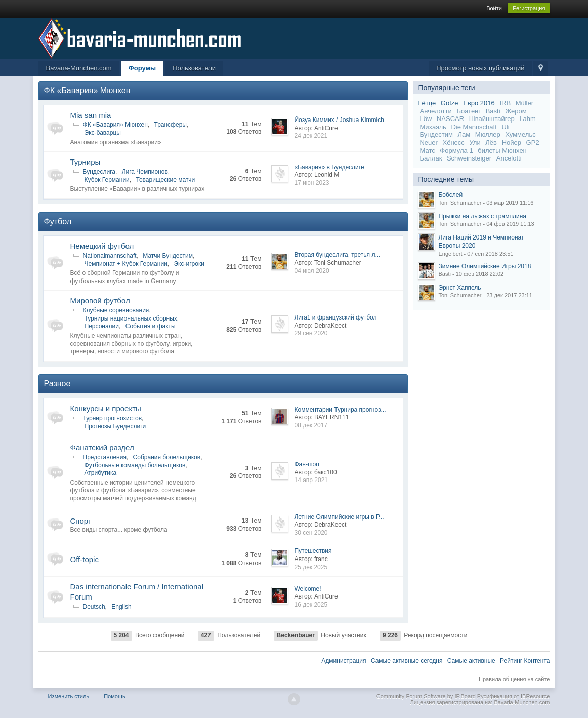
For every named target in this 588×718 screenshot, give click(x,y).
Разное (57, 384)
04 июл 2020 (311, 271)
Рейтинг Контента (525, 661)
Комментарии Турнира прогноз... (340, 410)
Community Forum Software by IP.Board (426, 696)
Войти (494, 8)
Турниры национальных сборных (131, 318)
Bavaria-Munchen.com (79, 68)
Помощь (115, 696)
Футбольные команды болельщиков (135, 465)
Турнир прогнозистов (113, 418)
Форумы (142, 68)
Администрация (344, 661)
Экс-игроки (189, 264)
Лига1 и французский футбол (335, 317)
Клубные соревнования (116, 310)
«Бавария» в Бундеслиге (329, 167)
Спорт (81, 521)
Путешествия (313, 551)
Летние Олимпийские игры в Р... (339, 517)
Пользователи (194, 68)
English (121, 607)
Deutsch (94, 607)
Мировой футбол (100, 301)
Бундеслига (99, 172)
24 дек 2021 (311, 136)
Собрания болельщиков (167, 457)
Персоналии (102, 326)
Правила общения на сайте (514, 679)
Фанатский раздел (102, 447)
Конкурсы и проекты (106, 408)
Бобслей (450, 195)
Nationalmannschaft (110, 256)
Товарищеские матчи (165, 180)
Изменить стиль (69, 696)
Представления (105, 457)
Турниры (86, 162)
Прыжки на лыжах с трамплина (482, 216)
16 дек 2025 (311, 605)
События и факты (151, 326)
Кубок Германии (107, 180)
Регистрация (529, 8)
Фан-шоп (306, 464)
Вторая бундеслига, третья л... (337, 255)
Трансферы (170, 125)
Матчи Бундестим (168, 256)
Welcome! (307, 589)
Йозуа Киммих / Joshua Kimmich (339, 120)
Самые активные (471, 661)
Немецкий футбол (102, 246)
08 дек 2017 (311, 425)
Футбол (58, 222)
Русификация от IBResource (513, 696)
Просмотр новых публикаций (480, 68)
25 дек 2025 (311, 567)
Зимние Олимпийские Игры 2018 (485, 266)
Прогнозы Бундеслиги (115, 426)
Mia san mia (91, 115)
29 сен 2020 (311, 333)
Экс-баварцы (103, 133)
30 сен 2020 (311, 533)
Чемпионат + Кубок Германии (126, 264)
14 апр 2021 (311, 480)
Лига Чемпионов (145, 172)
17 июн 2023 (311, 183)
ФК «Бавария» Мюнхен (87, 90)
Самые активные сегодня (407, 661)
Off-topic (85, 559)
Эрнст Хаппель (459, 288)
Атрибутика (101, 473)
